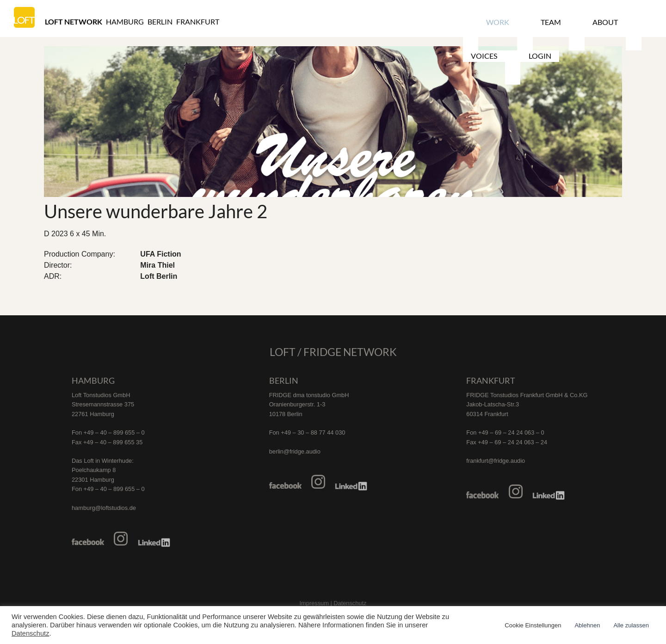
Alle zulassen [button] (631, 625)
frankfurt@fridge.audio (496, 461)
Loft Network (74, 21)
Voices (602, 21)
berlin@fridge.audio (295, 451)
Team (524, 21)
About (562, 21)
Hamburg (125, 21)
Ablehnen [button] (587, 625)
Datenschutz (30, 633)
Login (642, 21)
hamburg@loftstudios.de (104, 508)
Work (487, 21)
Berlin (160, 21)
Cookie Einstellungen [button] (533, 625)
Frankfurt (198, 21)
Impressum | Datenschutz (333, 603)
